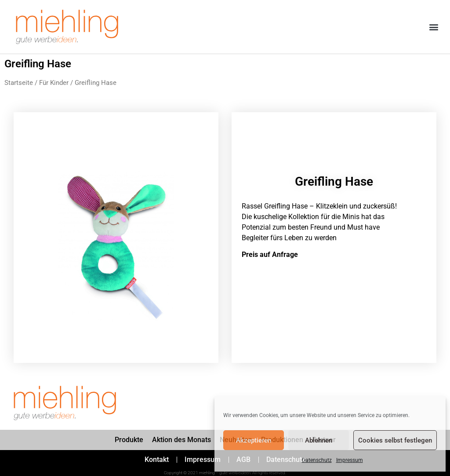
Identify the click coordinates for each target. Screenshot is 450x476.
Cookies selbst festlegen (395, 440)
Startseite (19, 83)
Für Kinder (54, 83)
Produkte (129, 440)
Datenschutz (317, 460)
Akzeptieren (254, 440)
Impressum (350, 460)
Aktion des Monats (181, 440)
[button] (434, 27)
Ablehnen (319, 440)
